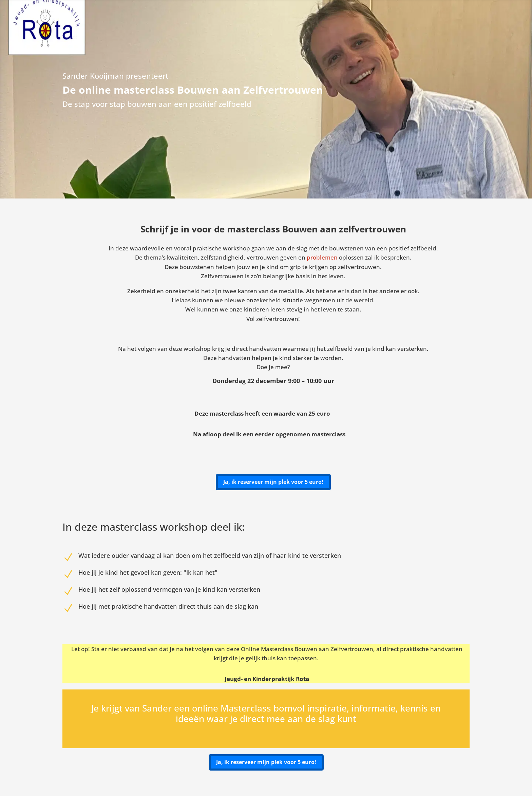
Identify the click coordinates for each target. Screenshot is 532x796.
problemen (322, 257)
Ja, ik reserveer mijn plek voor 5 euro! (273, 482)
